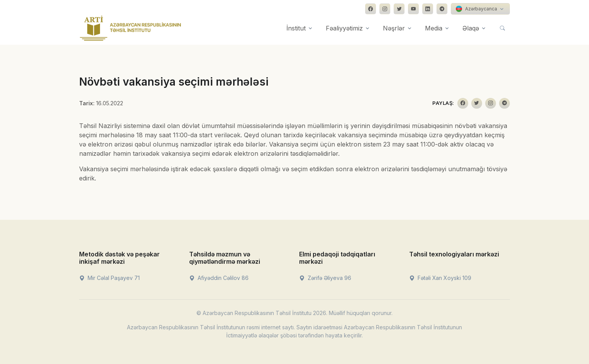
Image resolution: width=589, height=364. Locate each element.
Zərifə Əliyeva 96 (325, 278)
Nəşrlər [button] (394, 28)
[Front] (130, 28)
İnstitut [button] (296, 28)
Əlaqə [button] (471, 28)
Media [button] (434, 28)
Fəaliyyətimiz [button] (344, 28)
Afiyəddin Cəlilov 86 (219, 278)
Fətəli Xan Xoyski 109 (440, 278)
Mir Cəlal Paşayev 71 (109, 278)
